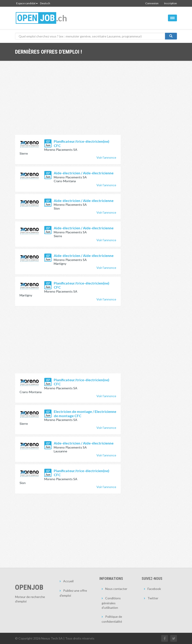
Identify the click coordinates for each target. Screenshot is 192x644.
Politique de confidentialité (112, 619)
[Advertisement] (68, 101)
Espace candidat (27, 3)
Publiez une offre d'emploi (73, 593)
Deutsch (45, 3)
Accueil (68, 581)
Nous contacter (116, 589)
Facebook (154, 589)
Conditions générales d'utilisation (111, 603)
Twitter (153, 598)
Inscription (171, 3)
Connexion (152, 3)
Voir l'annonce (106, 157)
